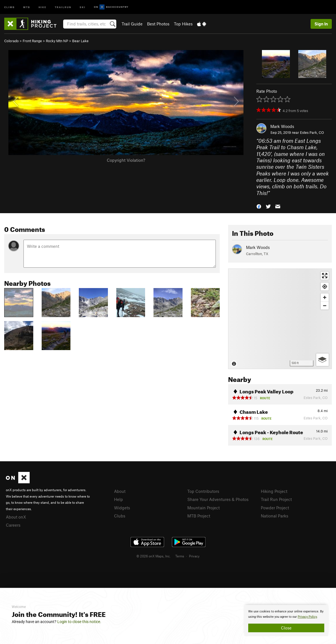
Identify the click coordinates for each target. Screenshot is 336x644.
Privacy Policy (307, 617)
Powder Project (275, 508)
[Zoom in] (325, 297)
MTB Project (199, 516)
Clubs (120, 516)
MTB (27, 7)
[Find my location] (325, 287)
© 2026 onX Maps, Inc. (153, 556)
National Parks (275, 516)
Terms (180, 556)
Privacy (194, 556)
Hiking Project (274, 491)
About (120, 491)
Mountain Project (204, 508)
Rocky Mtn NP (57, 41)
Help (119, 499)
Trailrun (63, 7)
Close (286, 628)
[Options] (322, 360)
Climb (10, 7)
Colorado (11, 41)
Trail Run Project (276, 499)
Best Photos (158, 24)
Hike (42, 7)
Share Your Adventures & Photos (218, 499)
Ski (83, 7)
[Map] (280, 319)
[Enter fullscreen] (325, 276)
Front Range (32, 41)
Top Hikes (183, 24)
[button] (259, 206)
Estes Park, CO (312, 132)
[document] (286, 621)
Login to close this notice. (79, 622)
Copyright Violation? (126, 160)
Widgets (122, 508)
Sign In (321, 24)
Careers (13, 525)
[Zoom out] (325, 306)
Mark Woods (282, 126)
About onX (16, 517)
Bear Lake (80, 41)
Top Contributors (203, 491)
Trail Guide (132, 24)
